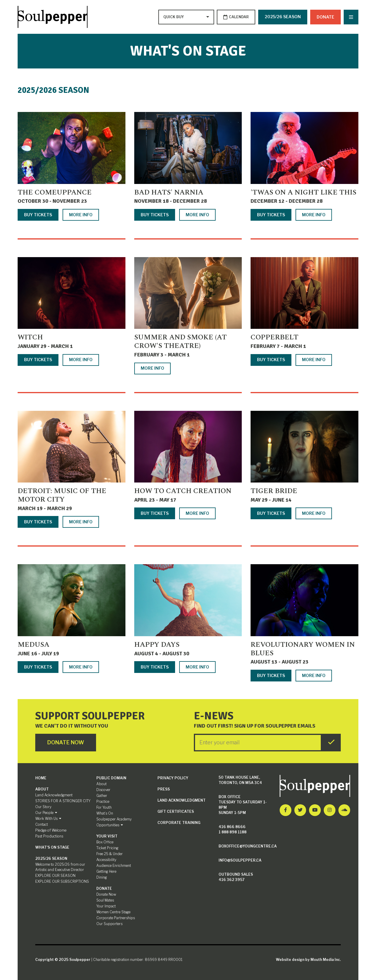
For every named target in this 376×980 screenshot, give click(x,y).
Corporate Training (179, 823)
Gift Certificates (176, 811)
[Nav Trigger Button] (351, 17)
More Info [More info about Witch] (81, 360)
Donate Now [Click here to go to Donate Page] (66, 742)
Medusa (33, 645)
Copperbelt (275, 338)
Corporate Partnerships (116, 918)
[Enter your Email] (258, 743)
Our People (46, 813)
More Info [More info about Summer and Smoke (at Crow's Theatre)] (152, 368)
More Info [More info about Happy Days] (197, 667)
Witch (30, 338)
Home (41, 778)
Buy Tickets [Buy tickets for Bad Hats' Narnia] (155, 215)
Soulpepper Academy (114, 819)
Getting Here (106, 871)
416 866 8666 (232, 827)
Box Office (105, 842)
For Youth (104, 807)
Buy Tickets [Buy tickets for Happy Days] (155, 667)
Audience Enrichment (114, 866)
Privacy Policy (173, 778)
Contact (42, 824)
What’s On (105, 813)
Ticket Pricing (107, 848)
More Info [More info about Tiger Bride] (314, 514)
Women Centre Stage (113, 912)
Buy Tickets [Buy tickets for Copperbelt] (271, 360)
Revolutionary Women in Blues (303, 649)
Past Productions (49, 836)
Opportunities (110, 825)
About (42, 789)
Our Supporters (109, 924)
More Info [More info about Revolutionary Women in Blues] (314, 675)
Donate (325, 17)
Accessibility (106, 860)
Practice (103, 801)
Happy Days (157, 645)
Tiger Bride (274, 491)
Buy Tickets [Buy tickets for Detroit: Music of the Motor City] (38, 522)
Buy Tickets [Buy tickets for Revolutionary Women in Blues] (271, 675)
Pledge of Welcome (51, 830)
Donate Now (106, 894)
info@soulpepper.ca (240, 860)
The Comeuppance (55, 192)
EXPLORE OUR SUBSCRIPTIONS (62, 881)
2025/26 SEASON (283, 17)
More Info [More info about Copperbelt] (314, 360)
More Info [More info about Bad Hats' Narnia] (197, 215)
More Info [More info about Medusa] (81, 667)
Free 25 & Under (110, 854)
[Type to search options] (174, 17)
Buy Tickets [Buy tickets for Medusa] (38, 667)
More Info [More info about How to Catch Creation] (197, 514)
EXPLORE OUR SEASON (55, 876)
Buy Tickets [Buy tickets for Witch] (38, 360)
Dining (102, 877)
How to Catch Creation (183, 491)
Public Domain (111, 778)
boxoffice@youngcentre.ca (248, 846)
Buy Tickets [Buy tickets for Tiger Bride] (271, 514)
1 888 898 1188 (233, 832)
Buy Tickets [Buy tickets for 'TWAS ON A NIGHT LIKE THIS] (271, 215)
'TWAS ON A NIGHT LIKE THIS (303, 192)
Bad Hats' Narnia (169, 192)
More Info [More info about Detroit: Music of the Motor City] (81, 522)
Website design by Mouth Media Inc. (308, 960)
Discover (103, 790)
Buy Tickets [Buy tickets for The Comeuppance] (38, 215)
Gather (102, 796)
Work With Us (48, 819)
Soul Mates (105, 900)
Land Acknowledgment (54, 795)
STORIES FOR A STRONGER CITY (63, 801)
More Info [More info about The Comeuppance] (81, 215)
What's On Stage (52, 847)
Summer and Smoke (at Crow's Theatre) (181, 342)
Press (164, 789)
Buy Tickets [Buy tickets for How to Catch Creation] (155, 514)
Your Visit (107, 836)
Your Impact (106, 906)
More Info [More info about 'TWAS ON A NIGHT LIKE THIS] (314, 215)
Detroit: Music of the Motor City (62, 496)
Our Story (43, 807)
